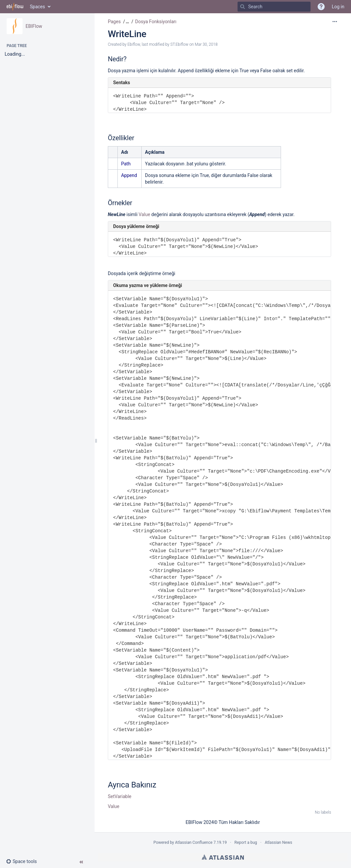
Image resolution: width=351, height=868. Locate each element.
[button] (24, 861)
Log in (338, 7)
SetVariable (120, 796)
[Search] (243, 7)
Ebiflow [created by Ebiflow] (134, 44)
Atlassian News (279, 842)
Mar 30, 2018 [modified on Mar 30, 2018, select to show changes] (206, 44)
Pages (114, 22)
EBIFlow (34, 26)
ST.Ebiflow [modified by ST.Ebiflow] (179, 44)
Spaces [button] (37, 7)
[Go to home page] (15, 7)
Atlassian (223, 857)
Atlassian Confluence (194, 842)
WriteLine (127, 34)
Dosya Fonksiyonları (156, 22)
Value (144, 214)
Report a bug (246, 842)
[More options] (335, 22)
